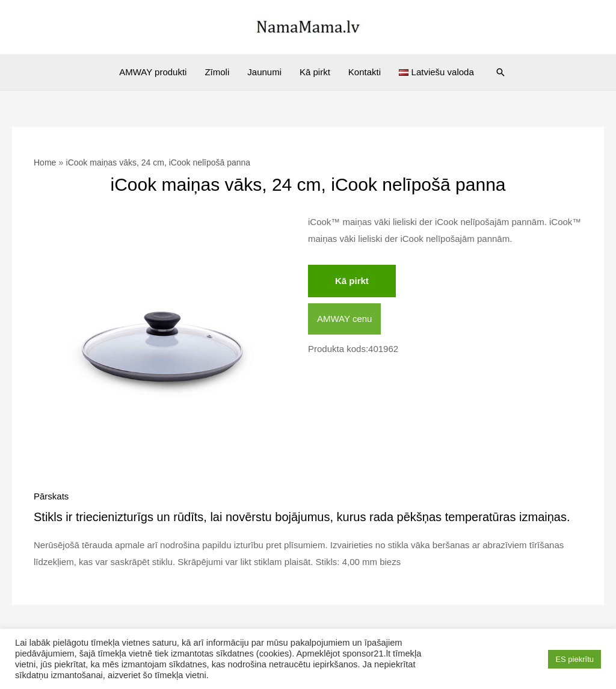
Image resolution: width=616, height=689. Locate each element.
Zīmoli (217, 72)
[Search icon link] (500, 72)
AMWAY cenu (344, 319)
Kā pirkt (315, 72)
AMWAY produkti (153, 72)
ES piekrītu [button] (574, 659)
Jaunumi (264, 72)
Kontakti (365, 72)
